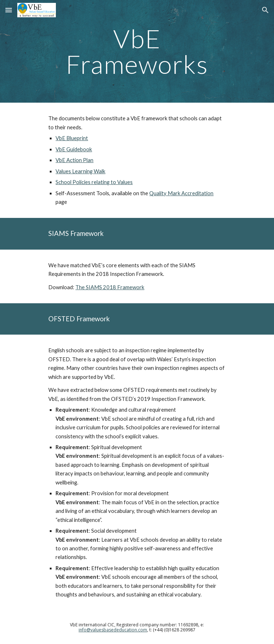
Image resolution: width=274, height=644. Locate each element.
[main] (137, 51)
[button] (9, 10)
